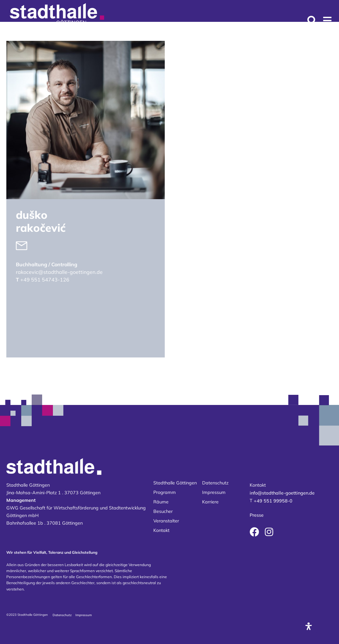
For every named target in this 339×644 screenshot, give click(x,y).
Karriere (210, 502)
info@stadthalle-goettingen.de (282, 493)
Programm (165, 492)
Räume (161, 502)
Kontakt (161, 530)
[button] (327, 20)
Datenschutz (215, 483)
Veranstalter (166, 521)
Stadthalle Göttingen (175, 483)
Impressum (214, 492)
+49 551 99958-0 (273, 501)
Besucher (163, 511)
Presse (257, 515)
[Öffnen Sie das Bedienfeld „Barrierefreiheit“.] (309, 626)
